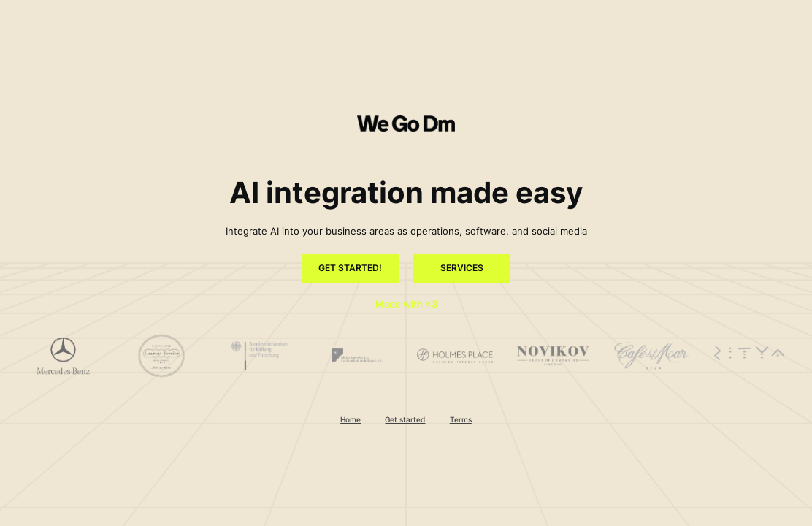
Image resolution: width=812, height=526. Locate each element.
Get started (405, 419)
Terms (461, 419)
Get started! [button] (350, 268)
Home (351, 419)
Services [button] (462, 268)
